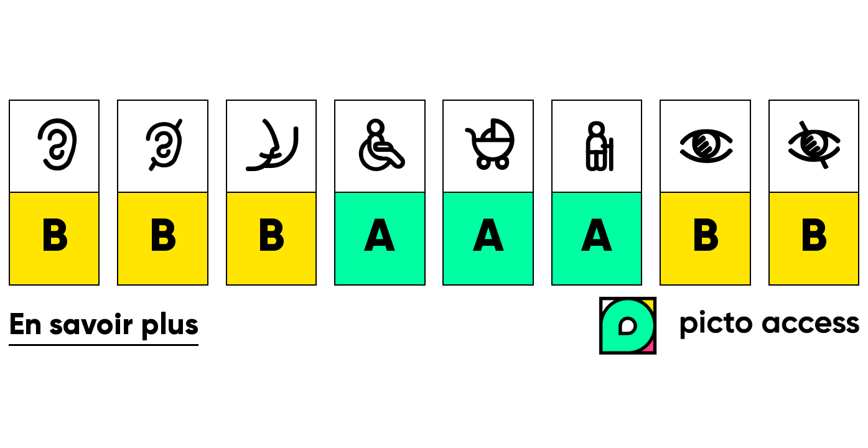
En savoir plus (104, 326)
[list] (434, 193)
